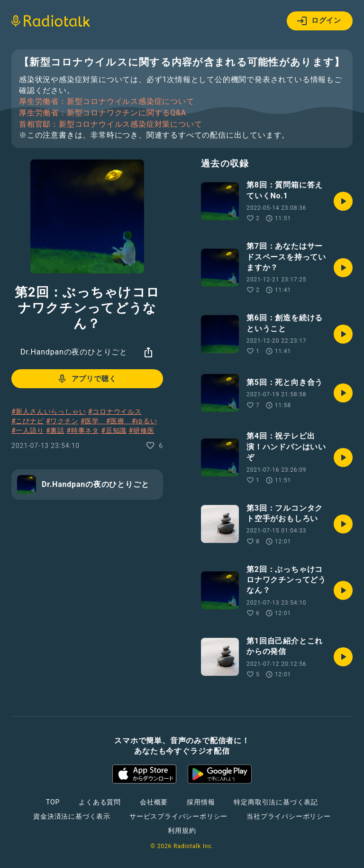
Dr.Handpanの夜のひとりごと (74, 352)
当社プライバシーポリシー (289, 816)
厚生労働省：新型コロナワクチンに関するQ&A (103, 113)
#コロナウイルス (115, 411)
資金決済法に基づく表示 (72, 816)
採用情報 (201, 802)
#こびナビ (28, 421)
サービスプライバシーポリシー (178, 816)
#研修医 (141, 430)
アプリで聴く (86, 379)
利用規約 (182, 831)
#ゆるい (145, 421)
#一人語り (28, 430)
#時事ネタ (83, 430)
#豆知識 (114, 430)
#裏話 (55, 430)
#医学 (93, 421)
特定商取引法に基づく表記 (276, 802)
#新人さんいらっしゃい (49, 411)
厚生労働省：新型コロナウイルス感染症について (107, 102)
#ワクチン (62, 421)
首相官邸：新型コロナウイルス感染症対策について (110, 124)
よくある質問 (100, 802)
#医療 (119, 421)
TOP (53, 802)
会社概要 (154, 802)
